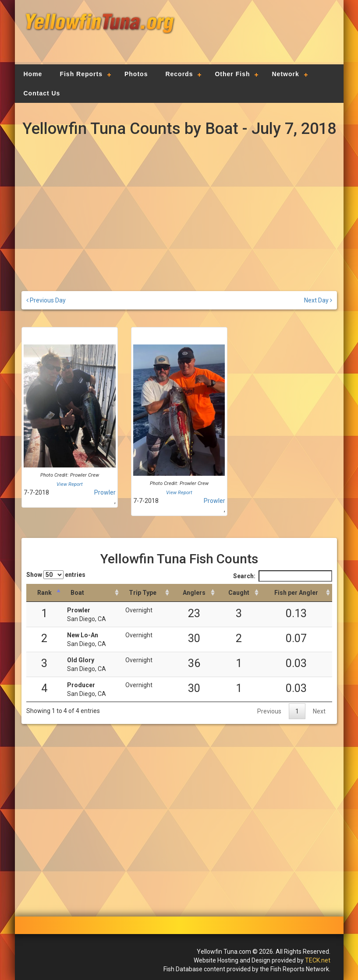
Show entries (56, 575)
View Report (70, 484)
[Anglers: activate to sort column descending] (194, 593)
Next (319, 711)
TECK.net (318, 960)
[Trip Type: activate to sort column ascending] (146, 593)
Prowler (105, 492)
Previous (269, 711)
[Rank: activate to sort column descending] (44, 593)
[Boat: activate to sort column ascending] (92, 593)
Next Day (318, 300)
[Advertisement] (256, 37)
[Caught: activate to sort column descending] (239, 593)
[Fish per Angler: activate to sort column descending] (296, 593)
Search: (283, 576)
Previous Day (46, 300)
